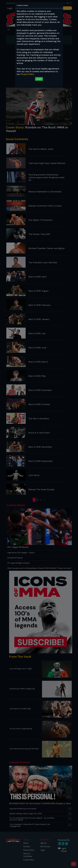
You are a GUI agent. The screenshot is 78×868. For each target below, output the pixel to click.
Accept (39, 79)
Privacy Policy (27, 74)
